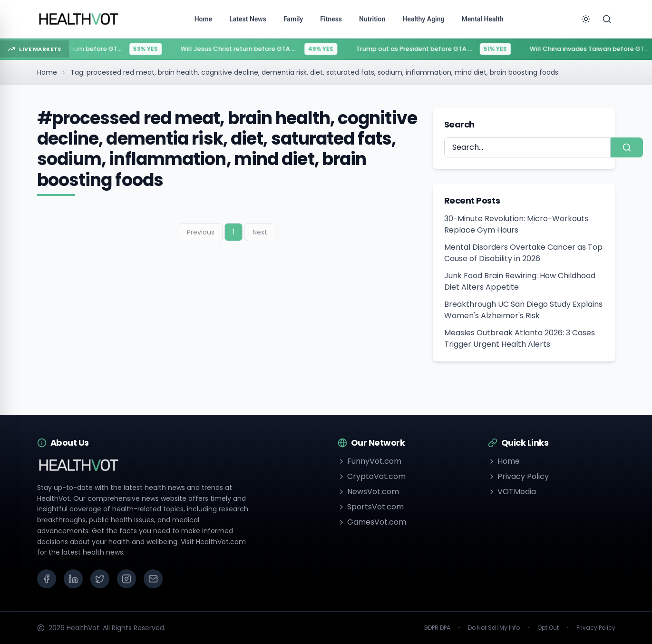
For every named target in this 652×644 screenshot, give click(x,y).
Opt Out (548, 628)
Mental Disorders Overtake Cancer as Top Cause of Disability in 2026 (523, 253)
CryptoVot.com (372, 476)
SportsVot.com (371, 507)
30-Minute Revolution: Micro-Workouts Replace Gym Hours (516, 224)
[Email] (153, 579)
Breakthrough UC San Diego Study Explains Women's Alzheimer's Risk (523, 310)
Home (47, 72)
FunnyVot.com (370, 461)
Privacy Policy (518, 476)
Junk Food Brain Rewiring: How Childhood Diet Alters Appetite (520, 281)
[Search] (607, 19)
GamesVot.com (372, 522)
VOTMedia (512, 492)
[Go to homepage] (79, 19)
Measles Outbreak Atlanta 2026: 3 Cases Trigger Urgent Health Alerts (520, 338)
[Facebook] (47, 579)
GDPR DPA (437, 628)
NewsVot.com (368, 492)
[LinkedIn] (73, 579)
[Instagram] (127, 579)
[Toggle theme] (586, 19)
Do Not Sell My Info (494, 628)
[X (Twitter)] (100, 579)
